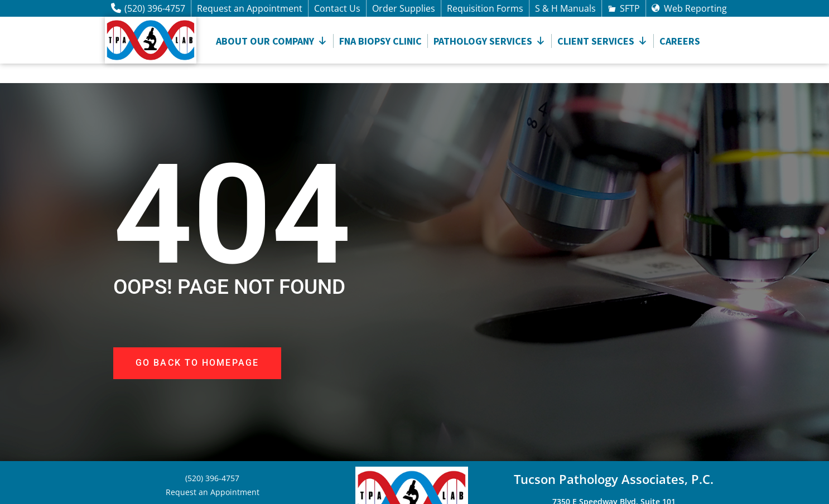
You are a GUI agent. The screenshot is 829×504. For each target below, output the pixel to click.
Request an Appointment (250, 8)
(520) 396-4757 (155, 8)
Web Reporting (695, 8)
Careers (680, 41)
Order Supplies (404, 8)
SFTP (630, 8)
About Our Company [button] (272, 41)
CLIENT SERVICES (603, 41)
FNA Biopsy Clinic (380, 41)
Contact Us (337, 8)
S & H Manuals (565, 8)
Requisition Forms (485, 8)
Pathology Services (490, 41)
